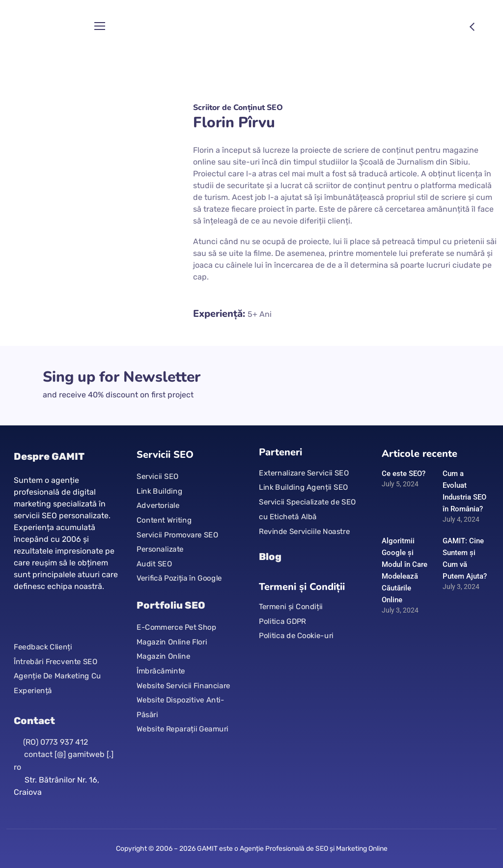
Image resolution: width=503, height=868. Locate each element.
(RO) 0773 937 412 (56, 742)
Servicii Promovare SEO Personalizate (177, 542)
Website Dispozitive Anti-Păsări (181, 707)
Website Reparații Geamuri (182, 729)
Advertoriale (158, 505)
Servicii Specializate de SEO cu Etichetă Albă (307, 509)
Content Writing (164, 520)
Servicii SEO (158, 476)
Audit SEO (154, 564)
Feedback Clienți (43, 647)
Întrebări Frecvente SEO (56, 661)
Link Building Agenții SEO (303, 487)
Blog (270, 557)
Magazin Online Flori (172, 642)
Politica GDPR (282, 621)
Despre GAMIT (49, 456)
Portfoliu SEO (171, 605)
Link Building (159, 491)
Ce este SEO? (404, 474)
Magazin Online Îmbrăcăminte (163, 664)
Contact (34, 721)
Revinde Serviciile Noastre (304, 531)
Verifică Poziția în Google (179, 578)
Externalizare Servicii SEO (304, 473)
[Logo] (48, 27)
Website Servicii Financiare (183, 685)
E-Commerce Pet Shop (176, 627)
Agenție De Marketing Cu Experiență (57, 683)
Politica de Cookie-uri (296, 636)
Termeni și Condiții (291, 607)
